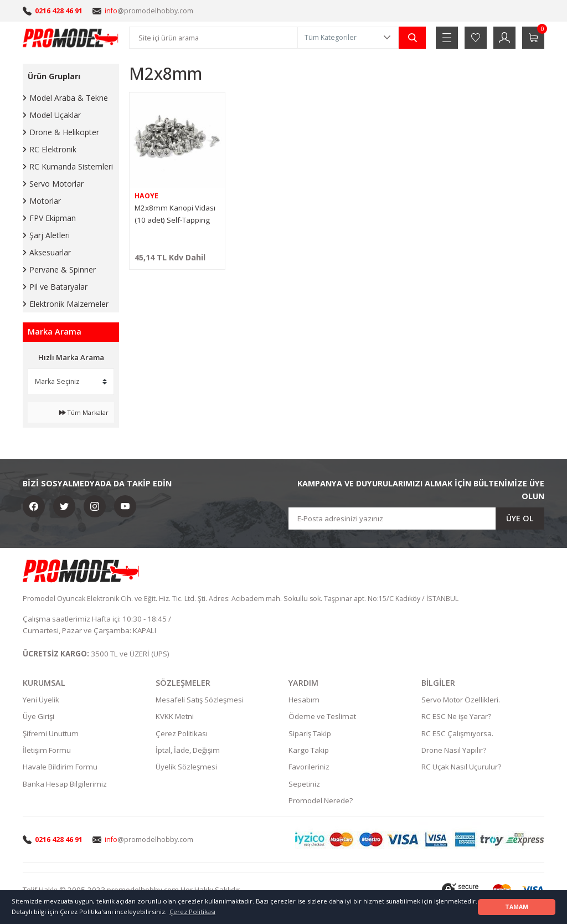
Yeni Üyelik (41, 700)
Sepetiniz (304, 784)
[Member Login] (504, 38)
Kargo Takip (309, 751)
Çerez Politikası (182, 734)
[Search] (213, 38)
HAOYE (146, 196)
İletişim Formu (47, 751)
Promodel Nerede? (321, 801)
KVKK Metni (175, 717)
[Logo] (71, 38)
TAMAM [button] (517, 907)
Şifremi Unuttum (51, 734)
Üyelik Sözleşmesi (186, 767)
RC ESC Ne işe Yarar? (456, 717)
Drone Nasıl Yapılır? (454, 751)
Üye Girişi (38, 717)
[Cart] (533, 38)
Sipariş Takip (310, 734)
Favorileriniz (309, 767)
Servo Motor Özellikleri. (461, 700)
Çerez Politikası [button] (192, 912)
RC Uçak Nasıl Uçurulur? (461, 767)
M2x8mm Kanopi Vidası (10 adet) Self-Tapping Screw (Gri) (175, 214)
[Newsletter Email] (416, 519)
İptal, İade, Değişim (188, 751)
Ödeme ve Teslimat (322, 717)
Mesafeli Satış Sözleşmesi (200, 700)
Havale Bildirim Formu (60, 767)
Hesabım (304, 700)
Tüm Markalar (84, 412)
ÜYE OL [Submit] (520, 518)
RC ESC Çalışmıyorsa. (457, 734)
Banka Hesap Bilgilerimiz (65, 784)
